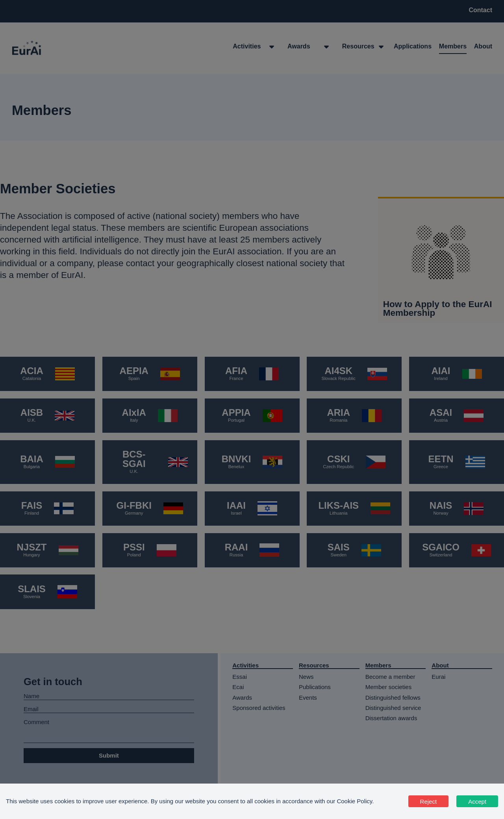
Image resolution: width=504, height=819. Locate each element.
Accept (477, 801)
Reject (429, 801)
